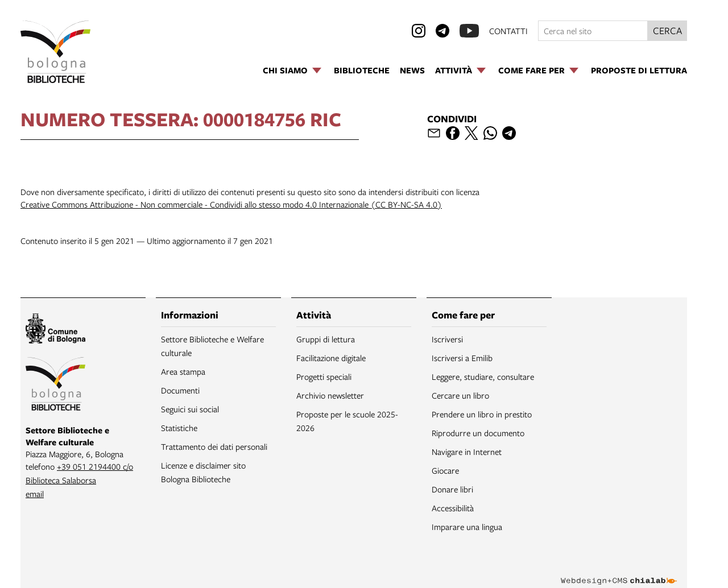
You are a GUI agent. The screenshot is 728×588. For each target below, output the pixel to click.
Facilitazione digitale (331, 358)
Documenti (180, 390)
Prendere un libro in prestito (482, 414)
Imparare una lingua (467, 527)
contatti (508, 31)
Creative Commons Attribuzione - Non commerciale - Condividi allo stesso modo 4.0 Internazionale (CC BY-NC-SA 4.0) (231, 204)
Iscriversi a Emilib (462, 358)
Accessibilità (453, 508)
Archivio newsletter (330, 395)
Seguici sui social (190, 409)
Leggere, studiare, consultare (483, 376)
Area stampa (183, 371)
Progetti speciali (324, 376)
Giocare (445, 470)
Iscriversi (447, 339)
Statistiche (179, 428)
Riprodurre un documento (478, 433)
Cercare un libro (460, 395)
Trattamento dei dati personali (214, 446)
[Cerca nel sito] (593, 31)
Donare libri (452, 489)
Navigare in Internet (467, 452)
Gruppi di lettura (326, 339)
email (35, 494)
